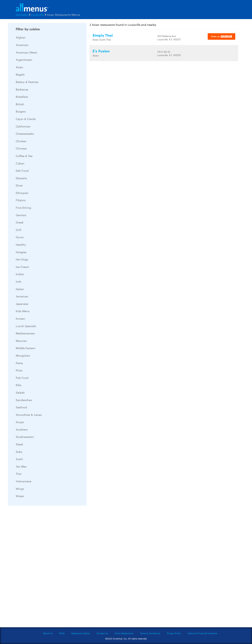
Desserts (21, 178)
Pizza (19, 370)
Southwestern (25, 437)
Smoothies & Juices (29, 415)
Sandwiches (24, 400)
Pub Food (22, 378)
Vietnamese (24, 481)
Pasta (19, 363)
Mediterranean (25, 333)
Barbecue (22, 89)
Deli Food (22, 171)
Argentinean (24, 60)
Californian (23, 126)
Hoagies (21, 252)
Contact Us (102, 633)
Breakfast (22, 97)
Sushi (19, 459)
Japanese (22, 304)
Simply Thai (103, 36)
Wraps (20, 496)
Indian (20, 274)
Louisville (37, 15)
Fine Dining (23, 208)
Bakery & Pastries (27, 82)
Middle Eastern (26, 348)
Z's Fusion (101, 51)
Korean (20, 318)
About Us (48, 633)
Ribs (19, 385)
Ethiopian (22, 193)
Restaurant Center (81, 633)
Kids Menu (23, 311)
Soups (20, 422)
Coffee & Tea (24, 156)
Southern (22, 429)
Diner (19, 185)
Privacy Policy (174, 633)
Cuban (20, 163)
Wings (20, 489)
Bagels (20, 74)
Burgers (21, 111)
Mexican (21, 341)
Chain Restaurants (124, 633)
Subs (19, 452)
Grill (19, 230)
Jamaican (22, 296)
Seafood (21, 407)
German (21, 215)
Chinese (21, 148)
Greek (20, 222)
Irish (19, 281)
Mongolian (23, 355)
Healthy (21, 244)
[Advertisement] (37, 567)
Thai (19, 474)
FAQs (62, 633)
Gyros (20, 237)
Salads (20, 392)
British (20, 104)
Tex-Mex (21, 466)
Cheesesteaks (25, 134)
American (22, 45)
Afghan (21, 37)
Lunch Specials (26, 326)
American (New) (26, 52)
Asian (19, 67)
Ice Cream (22, 267)
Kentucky (22, 15)
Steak (19, 444)
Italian (20, 289)
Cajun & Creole (26, 119)
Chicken (21, 141)
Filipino (21, 200)
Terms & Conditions (150, 633)
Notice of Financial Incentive (202, 633)
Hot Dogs (22, 259)
